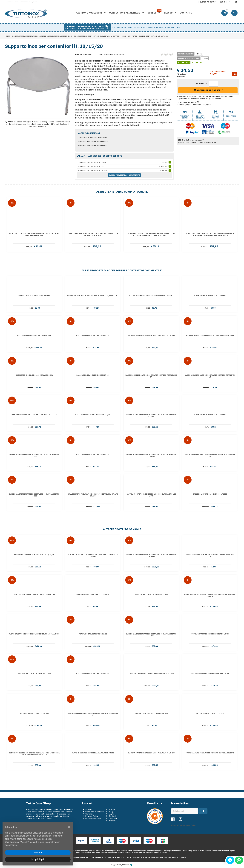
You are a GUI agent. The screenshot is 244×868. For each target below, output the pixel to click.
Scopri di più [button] (38, 859)
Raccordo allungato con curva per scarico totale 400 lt (93, 714)
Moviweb (128, 865)
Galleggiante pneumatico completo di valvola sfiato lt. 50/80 (151, 455)
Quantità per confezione (188, 58)
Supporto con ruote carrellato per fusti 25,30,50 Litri (93, 296)
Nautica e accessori (91, 13)
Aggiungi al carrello (208, 90)
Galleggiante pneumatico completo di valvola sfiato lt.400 (93, 495)
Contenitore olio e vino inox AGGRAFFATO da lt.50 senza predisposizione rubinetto (34, 754)
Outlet (154, 13)
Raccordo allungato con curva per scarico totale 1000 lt (151, 376)
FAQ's (111, 814)
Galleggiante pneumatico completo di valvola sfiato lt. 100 (151, 416)
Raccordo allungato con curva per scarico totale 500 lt (210, 455)
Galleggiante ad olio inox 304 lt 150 (93, 375)
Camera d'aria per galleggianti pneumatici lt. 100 (34, 415)
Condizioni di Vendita (95, 812)
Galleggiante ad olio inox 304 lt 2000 (34, 335)
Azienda (89, 809)
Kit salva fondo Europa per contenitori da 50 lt (151, 296)
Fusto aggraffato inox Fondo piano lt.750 (210, 634)
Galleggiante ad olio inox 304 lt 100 (93, 335)
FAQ (215, 142)
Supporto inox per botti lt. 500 (210, 713)
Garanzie (89, 814)
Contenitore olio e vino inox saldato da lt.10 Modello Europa (93, 234)
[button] (69, 827)
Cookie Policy (190, 825)
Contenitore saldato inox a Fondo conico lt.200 (151, 674)
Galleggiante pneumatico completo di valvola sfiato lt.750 (34, 495)
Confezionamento (185, 54)
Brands (170, 13)
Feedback (113, 818)
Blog (222, 2)
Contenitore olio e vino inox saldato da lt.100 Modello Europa (210, 595)
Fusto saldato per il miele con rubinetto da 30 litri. (210, 753)
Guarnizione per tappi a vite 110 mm (34, 296)
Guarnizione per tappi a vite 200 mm (210, 415)
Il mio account (208, 2)
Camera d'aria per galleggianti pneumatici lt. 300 (151, 335)
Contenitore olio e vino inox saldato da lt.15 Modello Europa (34, 234)
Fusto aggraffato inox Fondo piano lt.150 (210, 674)
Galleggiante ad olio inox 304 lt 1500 (210, 494)
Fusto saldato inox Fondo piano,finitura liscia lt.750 (34, 634)
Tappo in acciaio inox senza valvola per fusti (93, 753)
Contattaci (184, 142)
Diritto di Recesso (93, 818)
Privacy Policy (92, 816)
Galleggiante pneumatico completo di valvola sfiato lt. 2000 (151, 556)
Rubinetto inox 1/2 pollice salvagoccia (34, 375)
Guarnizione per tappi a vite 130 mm (151, 713)
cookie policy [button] (45, 839)
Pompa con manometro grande (93, 634)
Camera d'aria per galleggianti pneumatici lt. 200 (151, 753)
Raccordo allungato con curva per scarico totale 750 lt (210, 376)
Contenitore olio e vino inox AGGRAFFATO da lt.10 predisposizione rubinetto (210, 234)
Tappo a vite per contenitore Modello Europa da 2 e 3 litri (210, 556)
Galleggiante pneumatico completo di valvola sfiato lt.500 (34, 455)
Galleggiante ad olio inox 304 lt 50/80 (93, 415)
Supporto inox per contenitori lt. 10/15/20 (34, 555)
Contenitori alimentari (126, 13)
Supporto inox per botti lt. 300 (34, 713)
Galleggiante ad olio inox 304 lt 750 (93, 674)
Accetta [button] (38, 853)
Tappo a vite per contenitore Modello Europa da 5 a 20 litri (151, 495)
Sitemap (112, 820)
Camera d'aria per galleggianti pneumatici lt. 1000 (210, 335)
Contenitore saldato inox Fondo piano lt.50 (34, 594)
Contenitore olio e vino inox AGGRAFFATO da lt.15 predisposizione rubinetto (151, 234)
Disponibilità (184, 62)
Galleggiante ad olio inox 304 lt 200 (93, 454)
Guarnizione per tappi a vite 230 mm (210, 296)
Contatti (186, 13)
